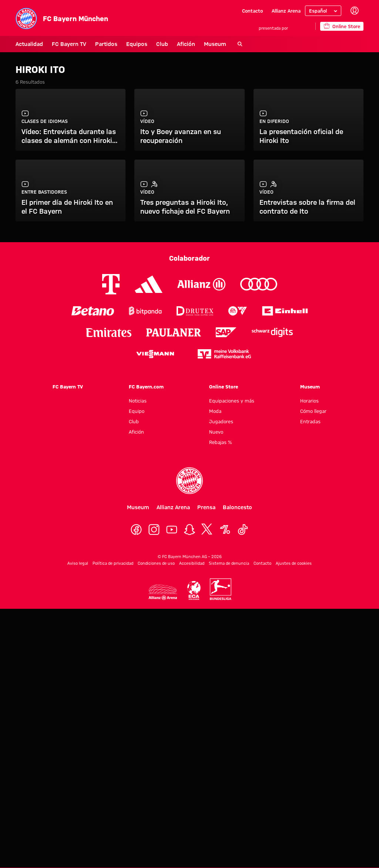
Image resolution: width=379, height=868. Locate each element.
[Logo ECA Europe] (194, 590)
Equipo (137, 411)
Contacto (252, 11)
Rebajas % (220, 442)
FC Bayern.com (146, 387)
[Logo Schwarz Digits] (272, 332)
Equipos (137, 44)
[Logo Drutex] (195, 311)
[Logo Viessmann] (155, 354)
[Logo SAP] (226, 332)
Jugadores (221, 421)
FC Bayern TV (69, 44)
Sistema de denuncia (229, 563)
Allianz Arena (286, 11)
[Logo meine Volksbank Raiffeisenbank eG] (224, 354)
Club (162, 44)
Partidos (106, 44)
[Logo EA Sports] (238, 311)
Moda (215, 411)
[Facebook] (136, 530)
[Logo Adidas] (149, 284)
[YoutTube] (172, 530)
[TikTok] (243, 530)
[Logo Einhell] (285, 311)
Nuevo (216, 432)
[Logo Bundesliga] (221, 589)
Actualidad (29, 44)
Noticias (138, 401)
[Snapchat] (189, 530)
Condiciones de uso (156, 563)
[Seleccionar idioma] (323, 11)
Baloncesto (237, 507)
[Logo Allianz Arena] (163, 592)
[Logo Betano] (93, 311)
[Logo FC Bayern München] (189, 481)
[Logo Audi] (259, 284)
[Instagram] (154, 530)
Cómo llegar (313, 411)
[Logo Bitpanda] (145, 311)
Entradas (310, 421)
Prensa (206, 507)
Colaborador (189, 258)
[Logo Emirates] (109, 332)
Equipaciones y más (232, 401)
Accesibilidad (192, 563)
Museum (215, 44)
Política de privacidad (113, 563)
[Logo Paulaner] (174, 333)
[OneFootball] (225, 530)
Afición (186, 44)
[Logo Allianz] (201, 284)
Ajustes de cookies (294, 563)
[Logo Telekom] (111, 284)
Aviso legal (78, 563)
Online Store (224, 387)
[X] (207, 530)
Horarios (309, 401)
